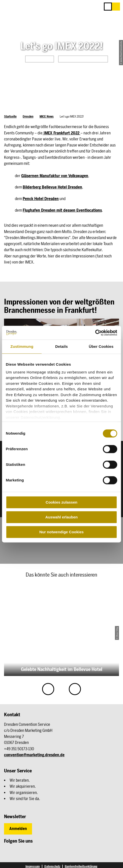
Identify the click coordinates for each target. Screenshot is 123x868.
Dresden (28, 116)
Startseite (10, 116)
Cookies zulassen (61, 502)
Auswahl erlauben (61, 517)
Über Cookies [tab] (101, 346)
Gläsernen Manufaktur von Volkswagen (55, 176)
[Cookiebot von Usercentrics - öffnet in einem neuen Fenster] (95, 333)
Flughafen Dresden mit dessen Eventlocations (62, 210)
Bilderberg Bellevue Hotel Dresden (52, 187)
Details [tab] (61, 346)
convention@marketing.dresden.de (34, 755)
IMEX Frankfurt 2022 (61, 133)
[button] (116, 7)
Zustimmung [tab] (22, 346)
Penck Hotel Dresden (41, 199)
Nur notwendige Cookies (61, 532)
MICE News (47, 116)
